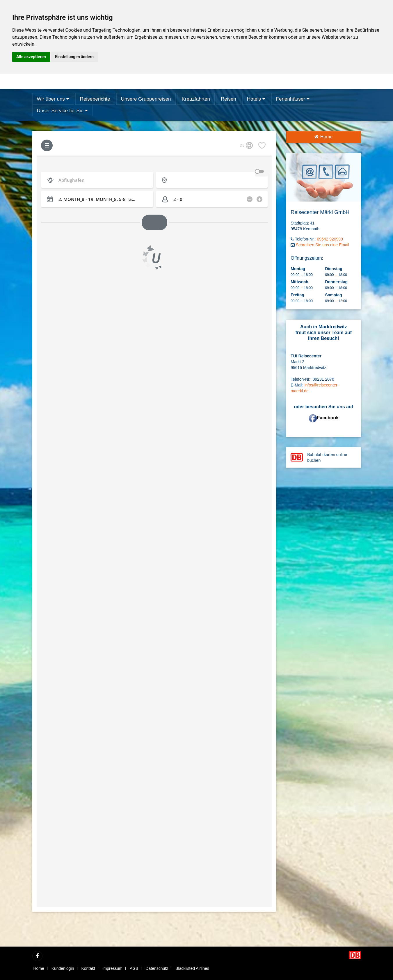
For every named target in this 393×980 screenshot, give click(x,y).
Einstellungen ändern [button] (74, 57)
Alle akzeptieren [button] (31, 57)
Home (323, 137)
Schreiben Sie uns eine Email (322, 245)
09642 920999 (330, 239)
